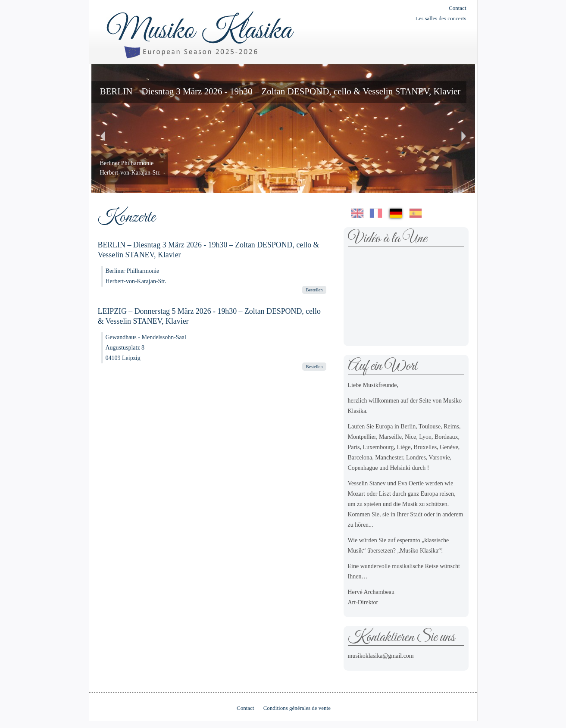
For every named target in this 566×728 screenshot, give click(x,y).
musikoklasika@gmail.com (381, 656)
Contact (457, 8)
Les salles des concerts (441, 18)
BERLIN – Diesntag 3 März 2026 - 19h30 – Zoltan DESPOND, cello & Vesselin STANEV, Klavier (280, 91)
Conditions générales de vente (297, 708)
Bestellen (314, 290)
